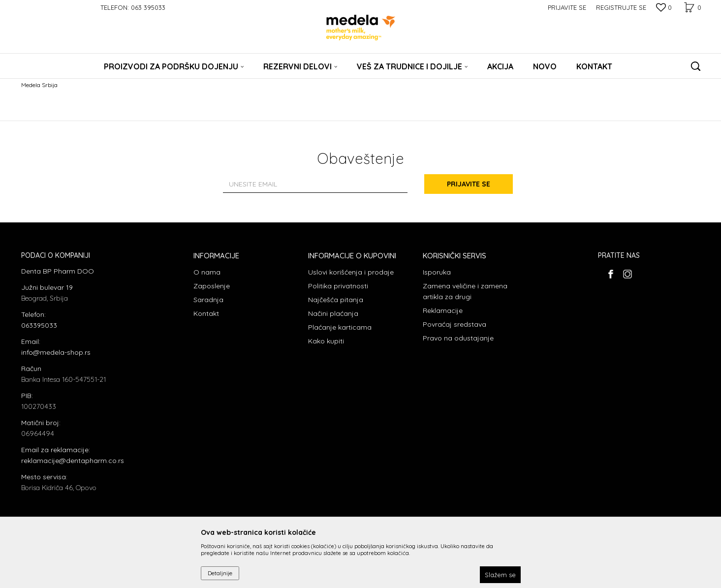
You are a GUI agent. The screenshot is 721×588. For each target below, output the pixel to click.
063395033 (39, 325)
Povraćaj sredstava (455, 324)
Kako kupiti (326, 341)
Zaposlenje (212, 286)
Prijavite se (469, 184)
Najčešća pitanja (336, 300)
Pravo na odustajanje (458, 338)
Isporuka (437, 272)
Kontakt (206, 313)
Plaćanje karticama (340, 327)
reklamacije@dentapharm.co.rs (73, 461)
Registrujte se (621, 7)
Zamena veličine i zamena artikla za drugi (465, 291)
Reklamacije (443, 310)
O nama (207, 272)
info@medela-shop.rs (56, 352)
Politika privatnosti (338, 286)
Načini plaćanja (333, 313)
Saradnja (208, 300)
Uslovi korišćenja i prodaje (351, 272)
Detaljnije (220, 573)
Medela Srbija (39, 85)
